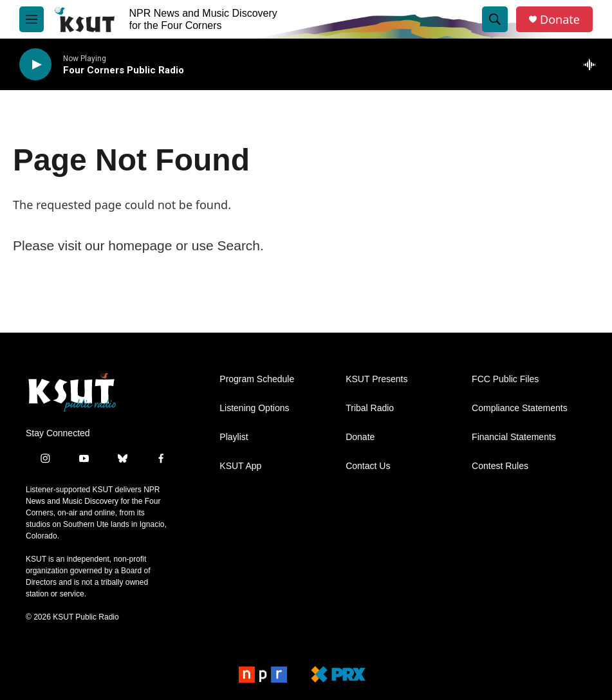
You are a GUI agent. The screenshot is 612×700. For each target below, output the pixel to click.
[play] (35, 65)
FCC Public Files (505, 379)
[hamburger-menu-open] (32, 19)
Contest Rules (500, 466)
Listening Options (254, 408)
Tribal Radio (370, 408)
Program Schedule (257, 379)
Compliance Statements (520, 408)
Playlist (234, 437)
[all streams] (593, 64)
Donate (560, 20)
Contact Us (368, 466)
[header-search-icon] (495, 19)
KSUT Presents (376, 379)
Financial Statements (514, 437)
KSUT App (240, 466)
